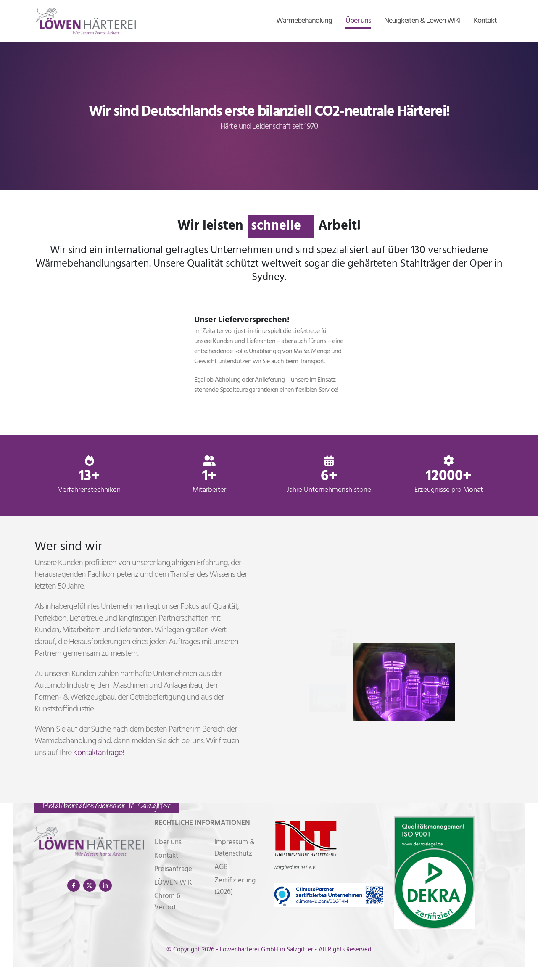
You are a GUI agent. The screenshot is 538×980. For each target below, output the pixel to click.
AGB (221, 867)
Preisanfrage (173, 869)
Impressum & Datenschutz (235, 848)
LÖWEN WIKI (174, 883)
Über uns (358, 21)
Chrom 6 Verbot (167, 902)
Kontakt (485, 21)
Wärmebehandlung (304, 21)
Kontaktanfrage (98, 753)
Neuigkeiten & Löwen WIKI (422, 21)
